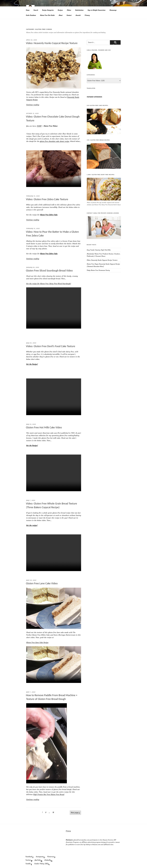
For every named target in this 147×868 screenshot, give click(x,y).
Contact (69, 15)
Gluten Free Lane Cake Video (42, 583)
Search (36, 10)
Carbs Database (31, 15)
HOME (39, 126)
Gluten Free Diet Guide (47, 15)
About (61, 15)
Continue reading (33, 105)
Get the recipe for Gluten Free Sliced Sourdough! (49, 284)
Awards (78, 15)
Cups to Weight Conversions (96, 10)
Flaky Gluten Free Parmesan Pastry (98, 270)
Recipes (60, 10)
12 (54, 812)
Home (28, 10)
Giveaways (113, 10)
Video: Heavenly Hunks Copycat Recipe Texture (52, 43)
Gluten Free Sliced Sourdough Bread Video (49, 271)
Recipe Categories (48, 10)
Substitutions (79, 10)
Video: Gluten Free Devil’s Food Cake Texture (51, 346)
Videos (69, 10)
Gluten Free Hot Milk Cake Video (44, 427)
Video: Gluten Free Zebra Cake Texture (47, 199)
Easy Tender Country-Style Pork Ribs (99, 250)
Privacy (87, 15)
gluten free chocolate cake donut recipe (55, 141)
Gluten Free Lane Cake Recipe (37, 642)
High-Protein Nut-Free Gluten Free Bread (49, 794)
